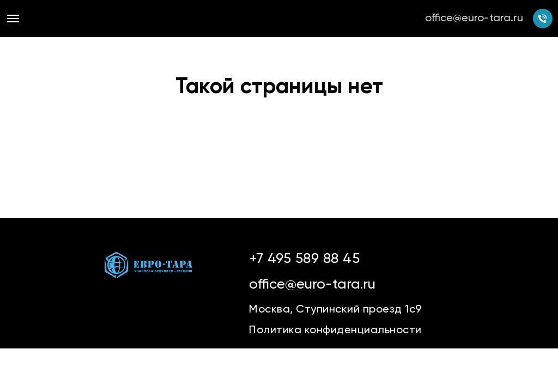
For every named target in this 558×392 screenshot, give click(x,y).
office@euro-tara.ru (474, 19)
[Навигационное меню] (13, 19)
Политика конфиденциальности (335, 330)
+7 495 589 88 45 (304, 259)
